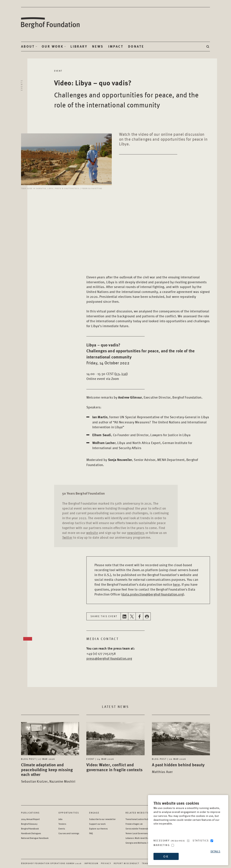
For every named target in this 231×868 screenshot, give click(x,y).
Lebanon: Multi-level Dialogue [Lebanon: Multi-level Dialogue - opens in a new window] (140, 838)
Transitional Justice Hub (137, 819)
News (98, 46)
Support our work (97, 824)
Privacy (106, 863)
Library (79, 46)
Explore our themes (98, 829)
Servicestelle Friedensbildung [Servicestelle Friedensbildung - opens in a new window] (140, 829)
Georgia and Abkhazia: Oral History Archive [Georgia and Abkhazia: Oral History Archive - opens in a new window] (146, 843)
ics (117, 374)
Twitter (67, 537)
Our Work (53, 46)
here (176, 584)
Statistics (201, 841)
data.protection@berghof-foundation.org (152, 594)
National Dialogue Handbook (35, 838)
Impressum (91, 863)
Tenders (62, 824)
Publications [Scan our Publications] (30, 813)
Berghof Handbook (30, 829)
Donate (136, 46)
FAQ (91, 833)
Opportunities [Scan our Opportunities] (69, 813)
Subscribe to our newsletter (102, 819)
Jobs (60, 819)
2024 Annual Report (30, 819)
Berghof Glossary (29, 824)
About (28, 46)
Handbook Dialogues (31, 833)
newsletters (136, 533)
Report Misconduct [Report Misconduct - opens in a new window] (127, 863)
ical (124, 374)
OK (166, 856)
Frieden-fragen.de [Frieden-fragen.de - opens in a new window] (134, 824)
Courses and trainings (69, 833)
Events (22, 85)
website (92, 533)
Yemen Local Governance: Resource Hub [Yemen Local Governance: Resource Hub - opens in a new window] (144, 833)
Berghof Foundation (51, 23)
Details (215, 851)
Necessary (169, 841)
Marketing (162, 845)
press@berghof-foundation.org (109, 658)
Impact (116, 46)
